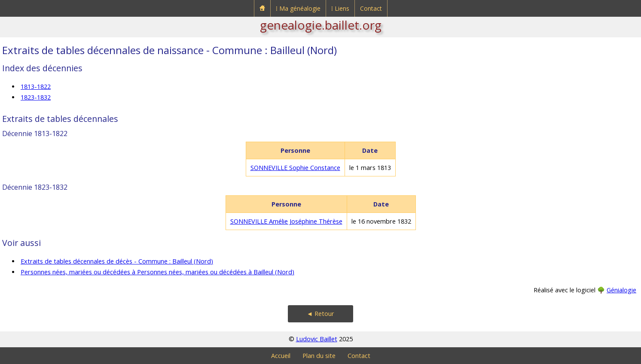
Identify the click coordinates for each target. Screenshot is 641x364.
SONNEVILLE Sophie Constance (295, 168)
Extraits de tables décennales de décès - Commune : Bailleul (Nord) (117, 261)
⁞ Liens (340, 8)
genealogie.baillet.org (321, 25)
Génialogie (621, 290)
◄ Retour (320, 314)
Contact (371, 8)
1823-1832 (36, 97)
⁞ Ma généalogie (298, 8)
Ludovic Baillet (317, 339)
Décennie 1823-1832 (35, 187)
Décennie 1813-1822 (35, 133)
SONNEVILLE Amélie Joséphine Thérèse (286, 221)
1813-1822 (36, 86)
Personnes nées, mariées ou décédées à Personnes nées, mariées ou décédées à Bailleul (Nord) (157, 272)
